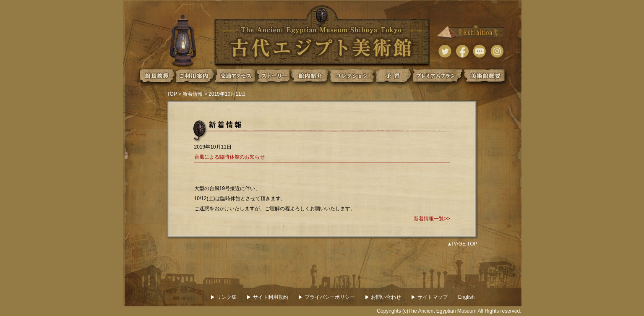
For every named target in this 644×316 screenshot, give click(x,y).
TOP (172, 94)
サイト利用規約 (268, 297)
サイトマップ (430, 297)
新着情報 (193, 94)
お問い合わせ (383, 297)
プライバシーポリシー (327, 297)
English (466, 297)
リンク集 (224, 297)
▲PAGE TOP (462, 244)
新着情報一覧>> (432, 219)
